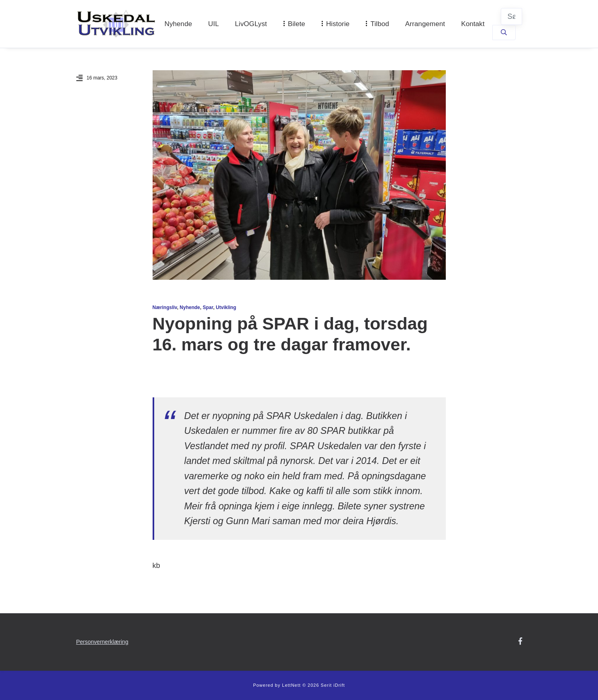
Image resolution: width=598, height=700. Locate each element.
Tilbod (380, 24)
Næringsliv (165, 307)
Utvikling (226, 307)
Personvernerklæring (102, 642)
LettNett (291, 685)
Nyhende (179, 24)
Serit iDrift (333, 685)
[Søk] (511, 16)
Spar (208, 307)
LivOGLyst (251, 24)
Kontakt (473, 24)
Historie (338, 24)
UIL (213, 24)
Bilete (297, 24)
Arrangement (425, 24)
